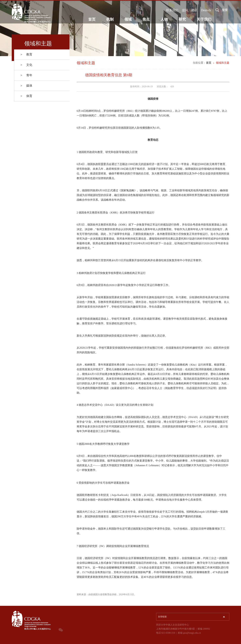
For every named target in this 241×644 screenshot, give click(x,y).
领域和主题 (223, 63)
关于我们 (204, 19)
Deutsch (206, 10)
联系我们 (172, 10)
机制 (110, 19)
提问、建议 (190, 10)
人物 (164, 19)
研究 (182, 19)
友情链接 (162, 617)
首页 (92, 19)
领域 (128, 19)
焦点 (146, 19)
